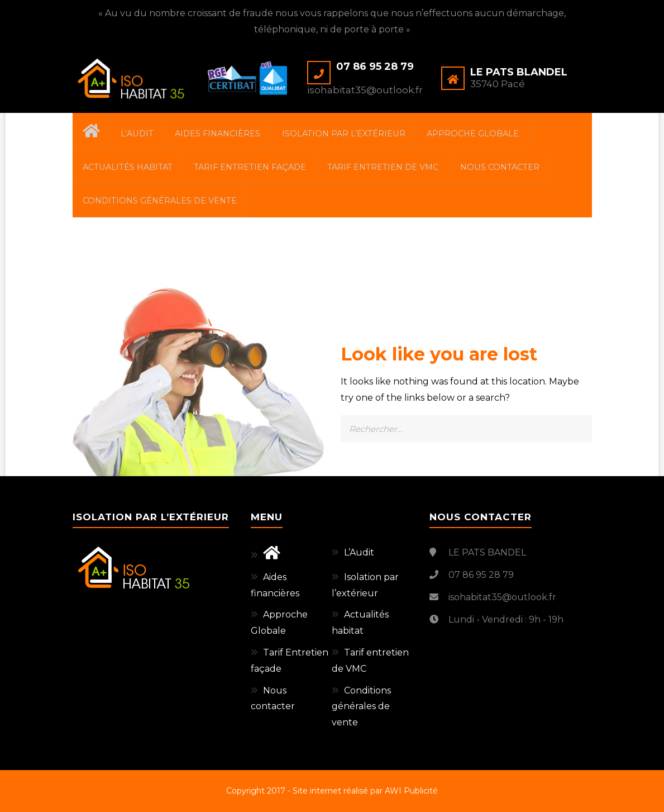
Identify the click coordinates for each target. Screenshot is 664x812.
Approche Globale (491, 135)
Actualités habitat (130, 171)
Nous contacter (512, 171)
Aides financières (229, 135)
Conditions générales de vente (162, 208)
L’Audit (144, 135)
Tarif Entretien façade (255, 171)
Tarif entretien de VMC (392, 171)
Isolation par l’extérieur (359, 135)
